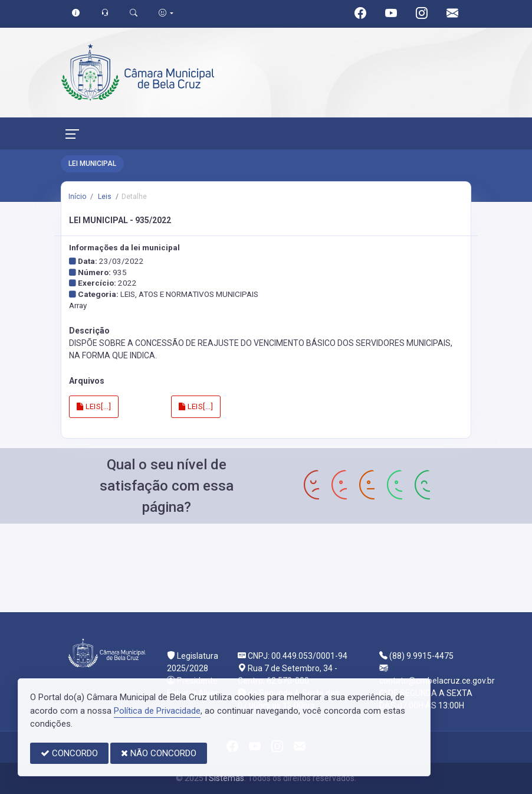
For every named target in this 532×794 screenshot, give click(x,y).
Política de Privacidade (157, 711)
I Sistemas (225, 778)
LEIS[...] (94, 406)
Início (77, 197)
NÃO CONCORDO (159, 753)
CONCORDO (69, 753)
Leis (104, 197)
